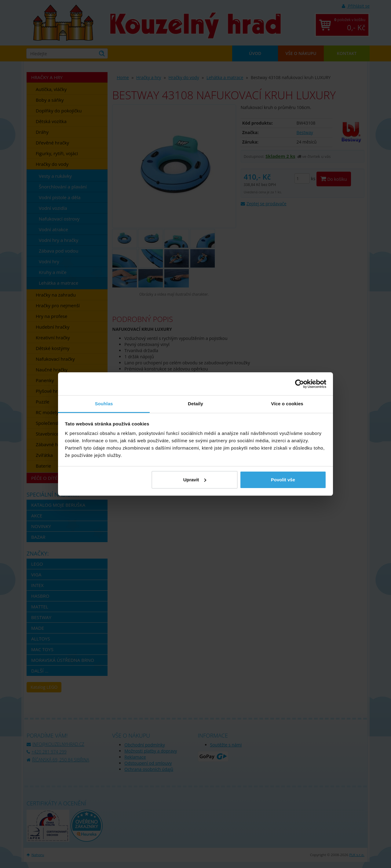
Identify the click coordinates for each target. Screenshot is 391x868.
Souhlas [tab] (104, 404)
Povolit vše (283, 480)
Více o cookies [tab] (287, 404)
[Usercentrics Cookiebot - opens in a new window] (300, 384)
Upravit (195, 480)
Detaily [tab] (195, 404)
